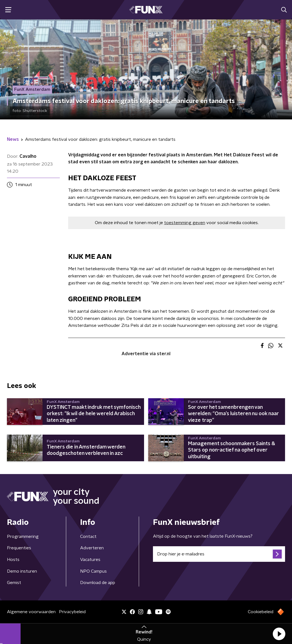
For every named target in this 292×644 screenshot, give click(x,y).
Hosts (13, 560)
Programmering (23, 537)
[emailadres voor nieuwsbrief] (219, 554)
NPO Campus (93, 571)
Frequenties (19, 548)
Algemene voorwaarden (31, 612)
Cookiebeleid (261, 612)
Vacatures (90, 560)
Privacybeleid (72, 612)
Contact (88, 537)
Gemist (14, 583)
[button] (279, 634)
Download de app (98, 583)
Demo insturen (22, 571)
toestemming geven (185, 223)
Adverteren (92, 548)
